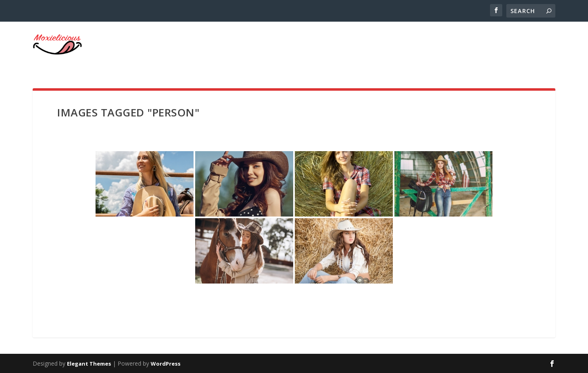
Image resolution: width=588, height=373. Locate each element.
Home (540, 48)
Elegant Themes (89, 364)
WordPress (166, 364)
